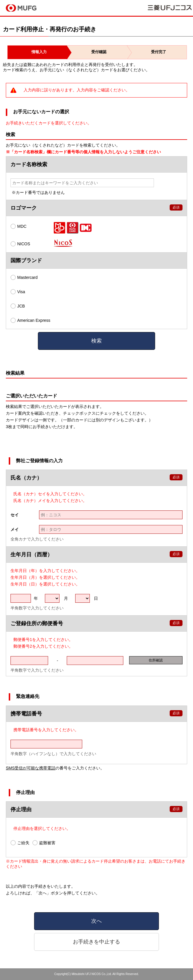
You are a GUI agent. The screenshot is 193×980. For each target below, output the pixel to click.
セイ (15, 515)
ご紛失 (20, 843)
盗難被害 (44, 843)
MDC (19, 226)
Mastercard (24, 277)
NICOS (20, 244)
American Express (30, 320)
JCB (18, 306)
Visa (18, 292)
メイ (15, 529)
